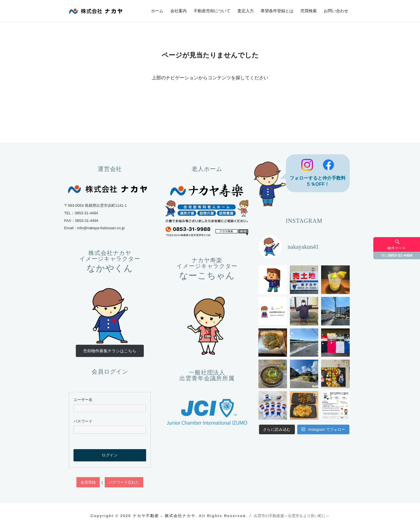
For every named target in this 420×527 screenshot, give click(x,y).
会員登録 (88, 482)
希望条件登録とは (277, 11)
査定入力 (246, 11)
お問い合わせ (336, 11)
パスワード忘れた (124, 482)
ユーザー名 (83, 400)
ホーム (157, 11)
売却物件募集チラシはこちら (110, 351)
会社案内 (178, 11)
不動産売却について (212, 11)
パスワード (83, 421)
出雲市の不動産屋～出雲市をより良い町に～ (292, 516)
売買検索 (309, 11)
